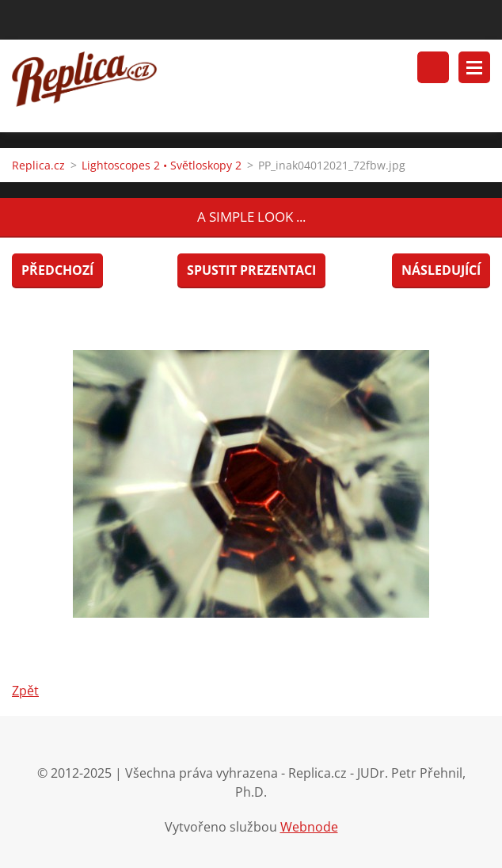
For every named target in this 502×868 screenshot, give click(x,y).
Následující (441, 270)
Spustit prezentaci (251, 270)
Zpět (25, 691)
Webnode (309, 827)
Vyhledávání (433, 67)
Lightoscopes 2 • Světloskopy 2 (162, 165)
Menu (474, 67)
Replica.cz (38, 165)
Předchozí (57, 270)
